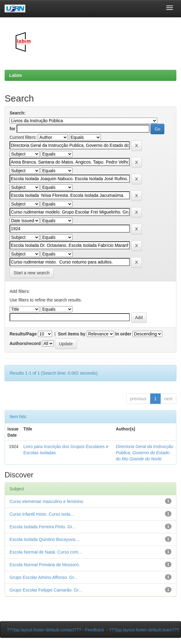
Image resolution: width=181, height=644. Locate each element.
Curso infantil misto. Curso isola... (42, 514)
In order (123, 334)
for (12, 129)
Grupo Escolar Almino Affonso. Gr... (43, 577)
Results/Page (23, 334)
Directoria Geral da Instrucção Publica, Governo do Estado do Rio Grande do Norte (144, 453)
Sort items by (72, 334)
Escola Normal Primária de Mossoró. (45, 565)
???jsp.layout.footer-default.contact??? (44, 630)
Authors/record (25, 343)
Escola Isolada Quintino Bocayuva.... (45, 539)
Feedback (95, 630)
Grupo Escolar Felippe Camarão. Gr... (46, 590)
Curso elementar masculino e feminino (46, 501)
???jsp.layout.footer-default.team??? (144, 630)
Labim (16, 75)
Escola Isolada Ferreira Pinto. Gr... (43, 527)
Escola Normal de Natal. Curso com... (46, 552)
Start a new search (32, 273)
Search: (17, 113)
